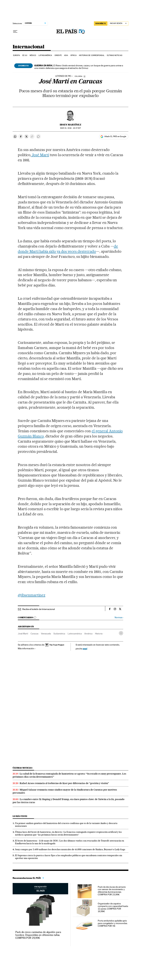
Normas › (119, 617)
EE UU (25, 55)
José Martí (40, 155)
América (88, 634)
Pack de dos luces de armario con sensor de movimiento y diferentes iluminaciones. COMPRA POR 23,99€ (112, 891)
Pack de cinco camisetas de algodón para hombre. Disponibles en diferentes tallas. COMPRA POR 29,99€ (38, 935)
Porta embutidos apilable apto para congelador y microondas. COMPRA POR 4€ (113, 923)
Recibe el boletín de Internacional (39, 609)
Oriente (58, 55)
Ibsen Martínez (70, 125)
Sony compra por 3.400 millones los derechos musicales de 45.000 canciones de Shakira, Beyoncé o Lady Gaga (70, 849)
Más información (27, 648)
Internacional (28, 47)
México (33, 55)
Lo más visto (20, 816)
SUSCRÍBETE (101, 23)
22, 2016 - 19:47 (70, 128)
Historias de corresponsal (92, 55)
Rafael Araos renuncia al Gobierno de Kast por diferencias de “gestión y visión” (64, 783)
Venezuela (46, 634)
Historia (99, 634)
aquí (85, 649)
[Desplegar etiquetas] (121, 633)
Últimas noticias (115, 55)
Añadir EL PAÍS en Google (115, 136)
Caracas (34, 634)
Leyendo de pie (63, 76)
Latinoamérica (45, 55)
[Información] (85, 76)
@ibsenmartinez (32, 595)
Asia (66, 55)
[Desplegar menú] (15, 32)
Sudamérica (59, 634)
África (73, 55)
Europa (17, 55)
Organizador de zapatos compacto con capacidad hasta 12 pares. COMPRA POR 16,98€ (113, 907)
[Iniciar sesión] (118, 24)
